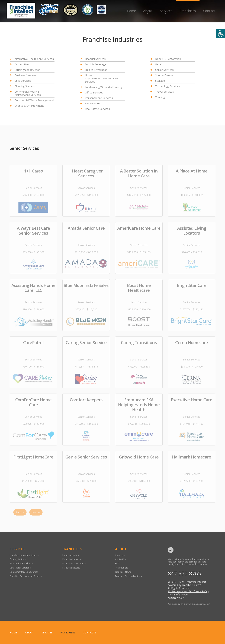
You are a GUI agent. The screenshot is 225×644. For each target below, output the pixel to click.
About (148, 11)
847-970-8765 (184, 573)
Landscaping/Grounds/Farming (103, 87)
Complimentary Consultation (24, 572)
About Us (120, 555)
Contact (209, 11)
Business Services (25, 75)
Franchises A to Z (71, 555)
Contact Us (121, 559)
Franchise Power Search (74, 563)
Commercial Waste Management (34, 100)
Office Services (94, 92)
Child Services (23, 81)
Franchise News (123, 572)
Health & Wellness (96, 70)
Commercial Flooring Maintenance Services (28, 93)
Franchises (188, 11)
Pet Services (93, 103)
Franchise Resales (71, 568)
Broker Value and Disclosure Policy (188, 591)
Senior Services (164, 70)
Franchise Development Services (26, 576)
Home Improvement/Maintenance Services (101, 78)
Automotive (22, 64)
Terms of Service (178, 594)
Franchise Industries (72, 559)
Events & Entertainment (29, 106)
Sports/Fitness (164, 75)
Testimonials (121, 568)
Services (166, 11)
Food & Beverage (96, 64)
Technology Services (168, 86)
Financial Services (95, 59)
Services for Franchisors (22, 563)
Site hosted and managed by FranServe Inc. (189, 604)
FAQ (117, 563)
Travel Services (165, 92)
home (13, 632)
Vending (160, 97)
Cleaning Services (25, 86)
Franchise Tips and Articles (128, 576)
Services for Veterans (20, 568)
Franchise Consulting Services (24, 555)
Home (131, 11)
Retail (159, 64)
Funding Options (18, 559)
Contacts (90, 632)
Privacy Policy (176, 598)
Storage (160, 81)
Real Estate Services (97, 109)
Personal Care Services (99, 98)
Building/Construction (27, 70)
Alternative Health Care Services (34, 59)
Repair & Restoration (168, 59)
